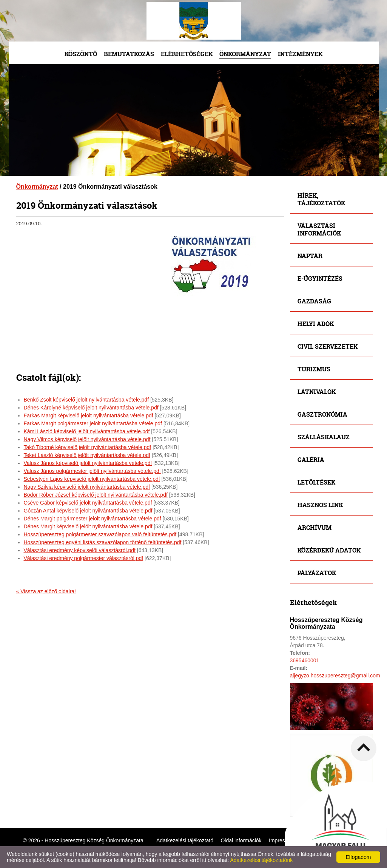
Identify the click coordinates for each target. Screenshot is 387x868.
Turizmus (314, 369)
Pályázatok (317, 573)
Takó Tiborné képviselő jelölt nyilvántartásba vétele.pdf (88, 447)
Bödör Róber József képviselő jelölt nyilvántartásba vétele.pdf (96, 495)
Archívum (315, 527)
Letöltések (316, 482)
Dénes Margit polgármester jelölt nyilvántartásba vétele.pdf (93, 519)
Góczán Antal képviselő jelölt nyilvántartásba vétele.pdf (88, 511)
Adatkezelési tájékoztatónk (261, 860)
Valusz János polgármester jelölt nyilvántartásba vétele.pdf (92, 471)
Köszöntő (81, 54)
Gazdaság (314, 301)
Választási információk (319, 229)
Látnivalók (317, 392)
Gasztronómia (322, 414)
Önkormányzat (245, 54)
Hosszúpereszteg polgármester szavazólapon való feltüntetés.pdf (100, 534)
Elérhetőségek (187, 54)
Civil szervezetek (328, 346)
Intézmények (300, 54)
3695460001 (305, 660)
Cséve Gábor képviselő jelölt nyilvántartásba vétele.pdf (88, 503)
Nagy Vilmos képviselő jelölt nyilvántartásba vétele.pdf (87, 439)
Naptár (310, 256)
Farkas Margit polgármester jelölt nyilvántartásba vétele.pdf (93, 423)
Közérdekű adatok (329, 550)
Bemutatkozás (129, 54)
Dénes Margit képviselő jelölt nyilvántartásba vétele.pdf (88, 526)
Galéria (311, 459)
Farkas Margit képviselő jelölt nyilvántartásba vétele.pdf (89, 416)
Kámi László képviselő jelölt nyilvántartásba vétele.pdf (87, 431)
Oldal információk (241, 840)
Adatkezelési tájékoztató (185, 840)
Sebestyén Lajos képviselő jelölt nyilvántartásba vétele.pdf (92, 479)
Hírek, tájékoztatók (321, 199)
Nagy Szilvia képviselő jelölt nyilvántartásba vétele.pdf (87, 487)
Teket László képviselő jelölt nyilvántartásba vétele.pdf (87, 455)
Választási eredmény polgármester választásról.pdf (84, 558)
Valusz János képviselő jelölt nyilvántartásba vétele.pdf (88, 463)
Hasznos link (320, 505)
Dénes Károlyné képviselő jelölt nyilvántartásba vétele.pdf (91, 408)
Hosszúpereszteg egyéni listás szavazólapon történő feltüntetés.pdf (103, 542)
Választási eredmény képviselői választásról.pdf (80, 550)
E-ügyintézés (320, 278)
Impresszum (283, 840)
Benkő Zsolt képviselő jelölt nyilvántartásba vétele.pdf (86, 400)
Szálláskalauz (324, 437)
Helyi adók (316, 324)
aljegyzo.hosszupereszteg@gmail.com (335, 676)
